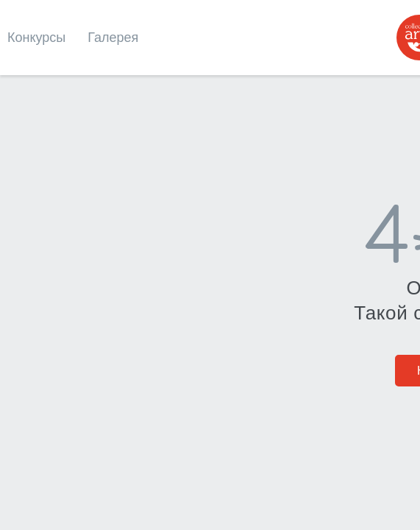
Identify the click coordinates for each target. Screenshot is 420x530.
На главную (210, 301)
